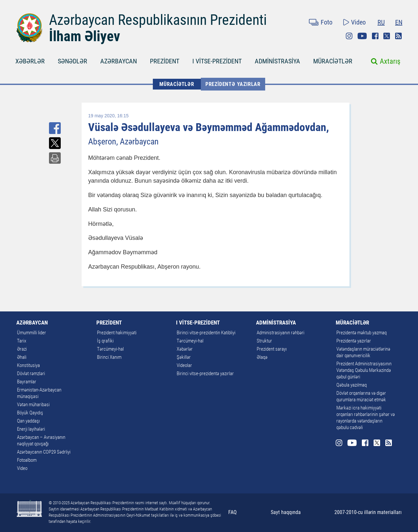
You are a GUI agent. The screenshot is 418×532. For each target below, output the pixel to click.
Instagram (349, 36)
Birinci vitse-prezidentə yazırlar (205, 374)
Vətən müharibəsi (33, 405)
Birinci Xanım (109, 357)
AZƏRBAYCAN (119, 61)
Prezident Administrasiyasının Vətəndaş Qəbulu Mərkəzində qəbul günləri (364, 370)
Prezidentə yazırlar (233, 84)
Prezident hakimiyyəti (117, 333)
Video (358, 22)
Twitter (387, 36)
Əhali (22, 357)
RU (381, 22)
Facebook (375, 36)
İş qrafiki (105, 341)
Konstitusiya (28, 365)
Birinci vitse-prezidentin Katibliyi (206, 333)
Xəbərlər (185, 349)
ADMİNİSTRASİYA (277, 61)
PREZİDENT (165, 61)
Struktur (264, 341)
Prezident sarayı (272, 349)
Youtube (362, 36)
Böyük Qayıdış (30, 413)
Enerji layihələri (31, 429)
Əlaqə (262, 357)
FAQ (233, 512)
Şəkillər (184, 357)
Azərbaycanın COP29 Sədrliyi (44, 452)
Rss (398, 36)
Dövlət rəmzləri (31, 374)
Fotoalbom (27, 460)
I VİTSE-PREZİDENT (217, 61)
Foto (327, 22)
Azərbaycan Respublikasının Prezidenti (158, 20)
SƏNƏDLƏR (72, 61)
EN (399, 22)
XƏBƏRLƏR (30, 61)
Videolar (184, 365)
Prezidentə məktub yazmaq (362, 333)
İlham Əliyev (85, 36)
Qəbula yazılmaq (352, 385)
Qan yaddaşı (28, 421)
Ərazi (22, 349)
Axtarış (390, 61)
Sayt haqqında (286, 512)
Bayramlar (27, 382)
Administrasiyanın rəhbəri (281, 333)
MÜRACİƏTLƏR (333, 61)
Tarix (22, 341)
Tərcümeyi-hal (110, 349)
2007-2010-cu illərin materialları (368, 512)
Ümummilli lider (32, 333)
